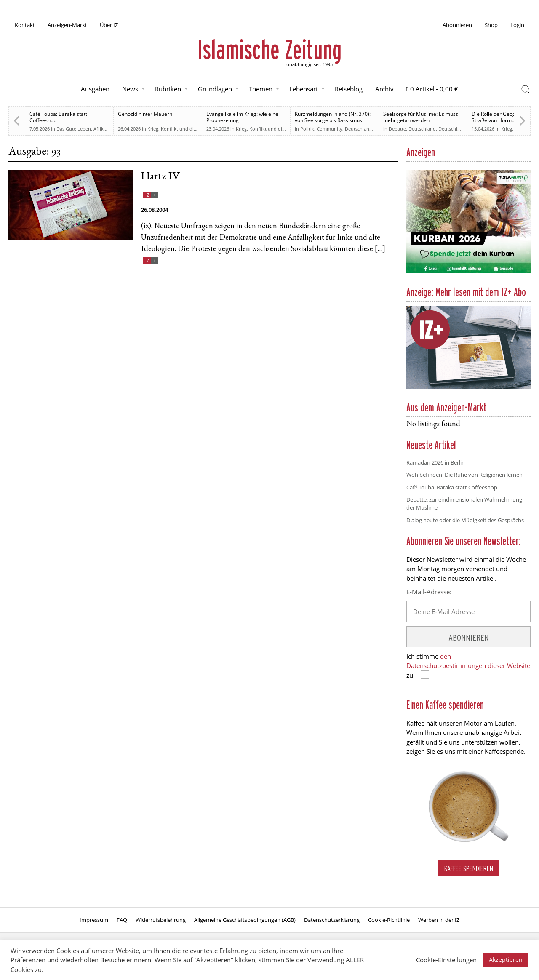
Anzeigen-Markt (67, 25)
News (130, 89)
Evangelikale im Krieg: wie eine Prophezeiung (242, 117)
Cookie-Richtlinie (389, 920)
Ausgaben (95, 89)
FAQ (122, 920)
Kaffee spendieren (469, 868)
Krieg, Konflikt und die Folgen (180, 129)
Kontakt (25, 25)
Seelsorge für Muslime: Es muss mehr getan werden (421, 117)
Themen (261, 89)
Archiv (384, 89)
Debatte (397, 129)
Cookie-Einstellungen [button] (446, 960)
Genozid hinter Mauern (145, 114)
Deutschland (359, 129)
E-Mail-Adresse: (429, 592)
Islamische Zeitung (269, 49)
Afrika (100, 129)
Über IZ (109, 25)
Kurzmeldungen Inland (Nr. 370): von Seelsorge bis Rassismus (333, 117)
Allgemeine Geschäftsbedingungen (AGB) (245, 920)
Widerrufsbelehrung (161, 920)
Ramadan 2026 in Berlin (436, 462)
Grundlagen (215, 89)
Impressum (94, 920)
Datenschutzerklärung (332, 920)
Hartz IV (160, 177)
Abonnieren (457, 25)
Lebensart (304, 89)
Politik (307, 129)
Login (517, 25)
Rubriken (168, 89)
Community (330, 129)
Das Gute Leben (74, 129)
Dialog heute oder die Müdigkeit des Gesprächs (465, 520)
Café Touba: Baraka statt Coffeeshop (58, 117)
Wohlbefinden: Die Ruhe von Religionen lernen (464, 475)
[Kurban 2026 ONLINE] (468, 272)
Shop (491, 25)
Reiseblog (349, 89)
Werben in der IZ (439, 920)
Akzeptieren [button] (506, 960)
